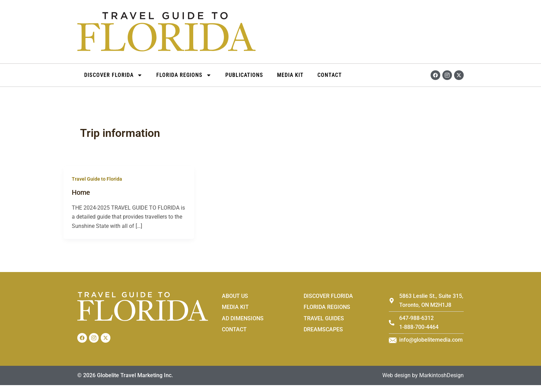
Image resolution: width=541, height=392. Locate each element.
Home (81, 192)
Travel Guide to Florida (97, 179)
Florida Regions (184, 75)
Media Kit (290, 75)
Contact (330, 75)
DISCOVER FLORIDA (113, 75)
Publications (244, 75)
